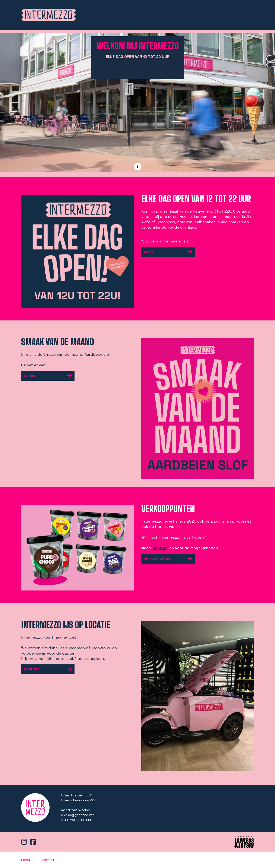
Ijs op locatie (198, 13)
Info (224, 13)
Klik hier (49, 376)
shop (172, 13)
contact (160, 548)
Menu (154, 13)
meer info (49, 669)
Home (136, 13)
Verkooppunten (169, 559)
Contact (245, 13)
